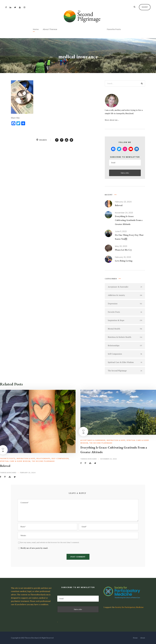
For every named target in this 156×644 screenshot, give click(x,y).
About (143, 638)
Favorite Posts (114, 29)
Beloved (119, 205)
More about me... (112, 120)
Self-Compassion (60, 459)
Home (36, 29)
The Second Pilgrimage (43, 461)
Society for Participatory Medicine (129, 607)
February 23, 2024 (123, 202)
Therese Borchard (8, 473)
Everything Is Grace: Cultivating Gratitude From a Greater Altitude (129, 220)
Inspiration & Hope (26, 459)
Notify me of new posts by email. (34, 548)
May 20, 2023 (121, 246)
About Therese (50, 29)
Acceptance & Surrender (93, 440)
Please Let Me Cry (123, 250)
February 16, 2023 (123, 257)
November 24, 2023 (124, 213)
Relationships (43, 459)
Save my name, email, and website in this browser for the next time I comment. (50, 542)
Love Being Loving (124, 261)
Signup (145, 7)
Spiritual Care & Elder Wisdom (15, 461)
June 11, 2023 (121, 231)
